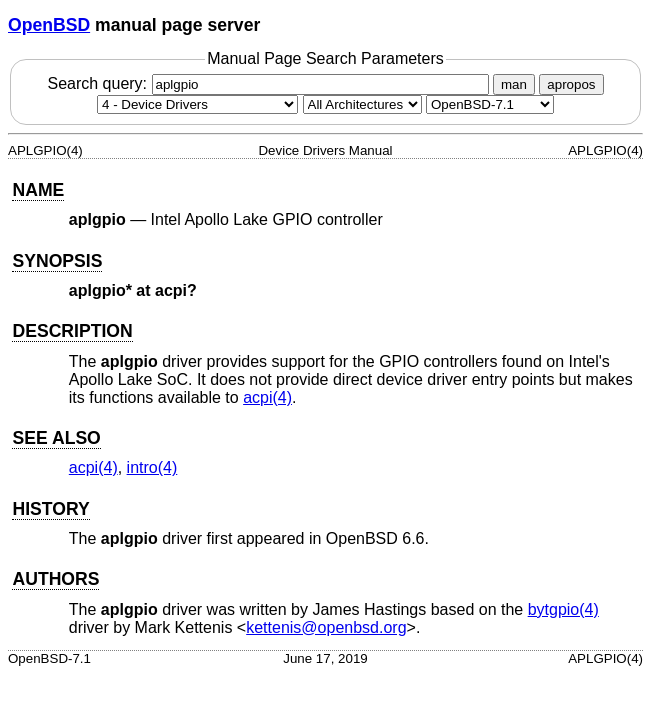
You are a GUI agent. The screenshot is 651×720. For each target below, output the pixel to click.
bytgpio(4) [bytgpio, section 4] (563, 609)
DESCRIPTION (72, 331)
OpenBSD (49, 25)
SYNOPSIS (57, 261)
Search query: (270, 83)
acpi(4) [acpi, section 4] (267, 397)
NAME (38, 190)
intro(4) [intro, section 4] (152, 467)
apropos (571, 84)
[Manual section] (197, 104)
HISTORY (50, 509)
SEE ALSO (56, 438)
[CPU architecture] (362, 104)
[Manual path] (490, 104)
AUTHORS (55, 579)
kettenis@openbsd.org (326, 627)
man (514, 84)
